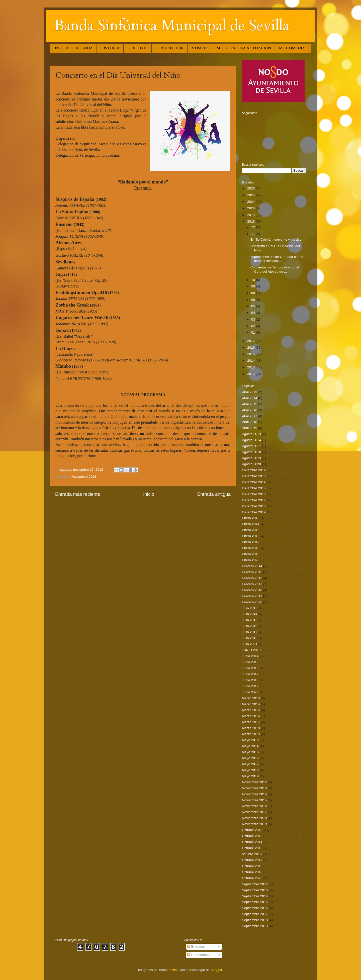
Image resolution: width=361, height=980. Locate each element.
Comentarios (199, 955)
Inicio (149, 494)
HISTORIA (110, 48)
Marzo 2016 (251, 716)
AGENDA (84, 48)
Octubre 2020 (252, 878)
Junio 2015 (250, 662)
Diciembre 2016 (254, 494)
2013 (251, 367)
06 (254, 300)
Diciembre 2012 (254, 470)
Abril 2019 (250, 428)
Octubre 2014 (252, 842)
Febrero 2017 (252, 584)
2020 (251, 208)
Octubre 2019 (252, 872)
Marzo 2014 (251, 704)
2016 (251, 348)
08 (254, 293)
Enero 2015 (251, 530)
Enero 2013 (251, 518)
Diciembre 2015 (254, 488)
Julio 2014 (250, 614)
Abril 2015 (250, 404)
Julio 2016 (250, 626)
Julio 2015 (250, 620)
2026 (251, 188)
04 (254, 313)
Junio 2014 (250, 656)
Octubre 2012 (252, 830)
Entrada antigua (214, 494)
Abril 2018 (250, 422)
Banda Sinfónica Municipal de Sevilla (172, 26)
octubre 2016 (252, 854)
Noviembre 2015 (254, 800)
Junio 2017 (250, 674)
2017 (251, 341)
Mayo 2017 (250, 764)
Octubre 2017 (252, 860)
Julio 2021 (250, 644)
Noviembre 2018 (84, 477)
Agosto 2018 (251, 452)
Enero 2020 (251, 560)
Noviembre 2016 (254, 806)
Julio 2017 (250, 632)
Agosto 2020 (251, 464)
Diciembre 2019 (254, 512)
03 (254, 319)
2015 (251, 354)
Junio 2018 (250, 680)
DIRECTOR (138, 48)
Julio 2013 (250, 608)
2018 (251, 221)
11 (254, 234)
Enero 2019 (251, 554)
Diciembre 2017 (254, 500)
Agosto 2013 (251, 434)
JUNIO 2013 (251, 650)
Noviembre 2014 (254, 794)
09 (254, 286)
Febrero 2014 (252, 566)
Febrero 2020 (252, 602)
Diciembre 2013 (254, 476)
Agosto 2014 (251, 440)
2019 (251, 215)
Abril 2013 (250, 392)
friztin (173, 970)
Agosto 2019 (251, 458)
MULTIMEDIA (292, 48)
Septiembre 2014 (255, 896)
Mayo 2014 (250, 746)
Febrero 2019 (252, 596)
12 (254, 227)
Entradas (196, 947)
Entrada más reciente (78, 494)
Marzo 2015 (251, 710)
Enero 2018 (251, 548)
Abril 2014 (250, 398)
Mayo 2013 (250, 740)
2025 (251, 195)
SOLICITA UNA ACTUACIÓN (244, 48)
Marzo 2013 (251, 698)
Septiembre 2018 (255, 920)
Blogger (216, 970)
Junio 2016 (250, 668)
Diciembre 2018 (254, 506)
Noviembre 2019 (254, 824)
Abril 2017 (250, 416)
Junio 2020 (250, 692)
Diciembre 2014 (254, 482)
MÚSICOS (200, 48)
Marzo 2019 (251, 734)
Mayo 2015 (250, 752)
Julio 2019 (250, 638)
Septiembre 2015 (255, 902)
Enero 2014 (251, 524)
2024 (251, 202)
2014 (251, 361)
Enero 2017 (251, 542)
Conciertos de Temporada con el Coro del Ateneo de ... (275, 269)
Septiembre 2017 (255, 914)
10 (254, 280)
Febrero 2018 (252, 590)
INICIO (61, 48)
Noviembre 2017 (254, 812)
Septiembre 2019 (255, 926)
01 (254, 332)
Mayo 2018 (250, 770)
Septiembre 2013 (255, 890)
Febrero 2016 (252, 578)
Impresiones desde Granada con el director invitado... (277, 259)
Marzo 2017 (251, 722)
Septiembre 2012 (255, 884)
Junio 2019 (250, 686)
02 (254, 326)
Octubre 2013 (252, 836)
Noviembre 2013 (254, 788)
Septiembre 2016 (255, 908)
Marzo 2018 (251, 728)
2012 (251, 374)
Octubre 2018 (252, 866)
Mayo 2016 (250, 758)
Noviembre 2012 (254, 782)
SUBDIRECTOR (169, 48)
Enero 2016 (251, 536)
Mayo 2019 (250, 776)
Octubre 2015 (252, 848)
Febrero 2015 (252, 572)
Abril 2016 (250, 410)
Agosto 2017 (251, 446)
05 (254, 306)
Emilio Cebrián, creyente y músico (276, 239)
